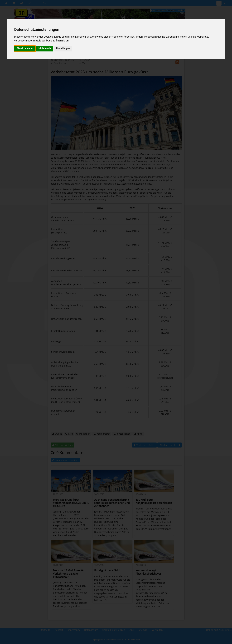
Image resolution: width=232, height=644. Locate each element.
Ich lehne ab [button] (45, 48)
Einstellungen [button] (63, 48)
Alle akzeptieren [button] (25, 48)
